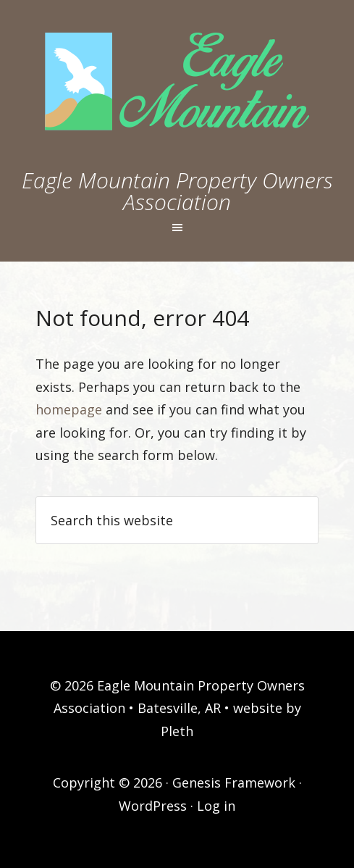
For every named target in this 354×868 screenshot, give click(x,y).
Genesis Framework (234, 783)
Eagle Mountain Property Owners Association (177, 191)
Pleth (177, 731)
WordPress (153, 806)
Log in (216, 806)
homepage (69, 409)
